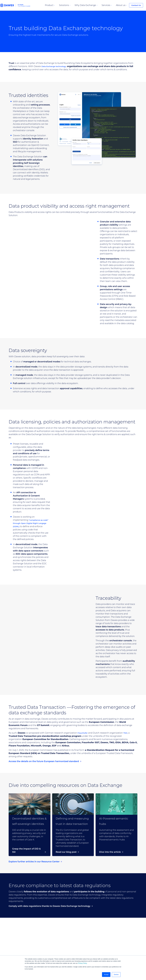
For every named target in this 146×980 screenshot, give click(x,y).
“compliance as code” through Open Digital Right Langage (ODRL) (31, 523)
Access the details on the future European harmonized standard (45, 761)
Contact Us (136, 5)
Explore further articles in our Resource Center (35, 862)
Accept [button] (106, 975)
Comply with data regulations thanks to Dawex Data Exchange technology (51, 906)
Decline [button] (116, 975)
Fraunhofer (83, 733)
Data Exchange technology (56, 66)
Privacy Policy (82, 963)
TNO (128, 733)
